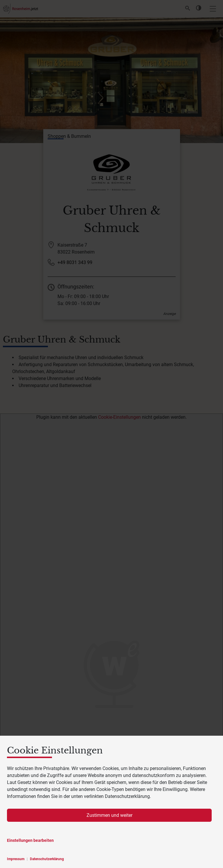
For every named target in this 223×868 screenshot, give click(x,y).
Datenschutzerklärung (47, 859)
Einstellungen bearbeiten (30, 840)
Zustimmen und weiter (109, 815)
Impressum (16, 859)
